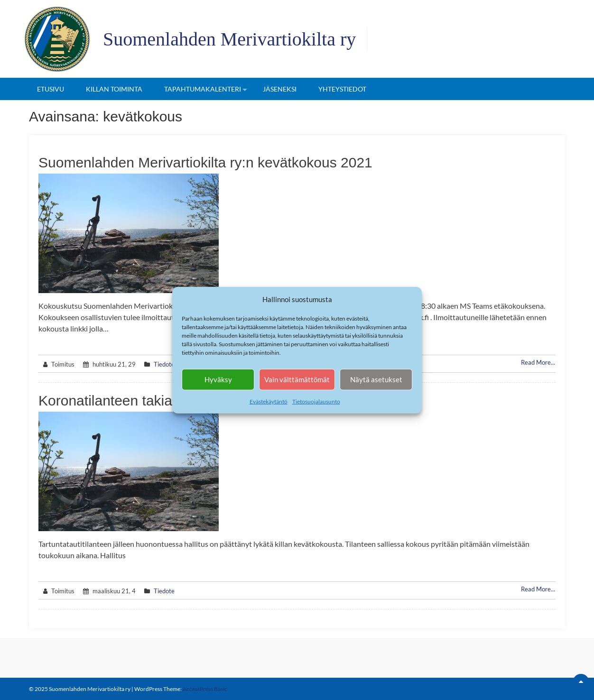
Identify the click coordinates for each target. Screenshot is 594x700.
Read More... (538, 362)
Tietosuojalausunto (316, 401)
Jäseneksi (280, 89)
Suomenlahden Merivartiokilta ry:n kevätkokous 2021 (205, 162)
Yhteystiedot (342, 89)
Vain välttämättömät (297, 379)
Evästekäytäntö (269, 401)
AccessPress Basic (205, 689)
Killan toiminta (114, 89)
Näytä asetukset (376, 379)
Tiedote (164, 364)
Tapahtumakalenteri (203, 89)
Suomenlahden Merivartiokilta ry (229, 39)
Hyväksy (218, 379)
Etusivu (51, 89)
